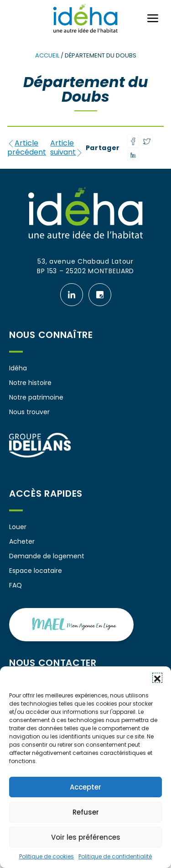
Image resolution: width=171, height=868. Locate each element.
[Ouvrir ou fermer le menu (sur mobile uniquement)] (153, 18)
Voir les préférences (86, 837)
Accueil (47, 55)
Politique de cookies (47, 856)
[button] (157, 678)
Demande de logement (47, 556)
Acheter (22, 541)
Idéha (18, 368)
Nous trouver (29, 412)
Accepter (85, 787)
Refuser (86, 812)
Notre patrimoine (36, 397)
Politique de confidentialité (115, 856)
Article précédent (27, 148)
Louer (18, 527)
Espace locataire (36, 571)
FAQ (16, 585)
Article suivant (67, 148)
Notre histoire (30, 383)
